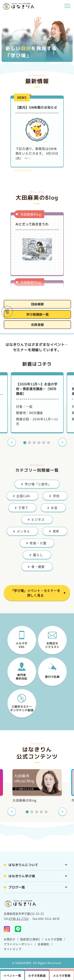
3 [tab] (35, 443)
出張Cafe (23, 496)
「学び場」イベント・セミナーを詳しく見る (36, 593)
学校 (56, 496)
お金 (54, 508)
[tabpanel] (37, 402)
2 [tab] (30, 443)
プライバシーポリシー (18, 944)
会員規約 (44, 944)
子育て (23, 508)
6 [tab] (49, 443)
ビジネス (38, 519)
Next (62, 442)
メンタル (23, 531)
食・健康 (38, 567)
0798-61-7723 (19, 919)
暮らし (38, 555)
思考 (56, 531)
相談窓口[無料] (30, 939)
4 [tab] (39, 443)
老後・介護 (38, 543)
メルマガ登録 (53, 939)
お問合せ (10, 939)
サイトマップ (13, 949)
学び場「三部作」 (38, 484)
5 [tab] (44, 443)
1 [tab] (25, 443)
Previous (12, 442)
